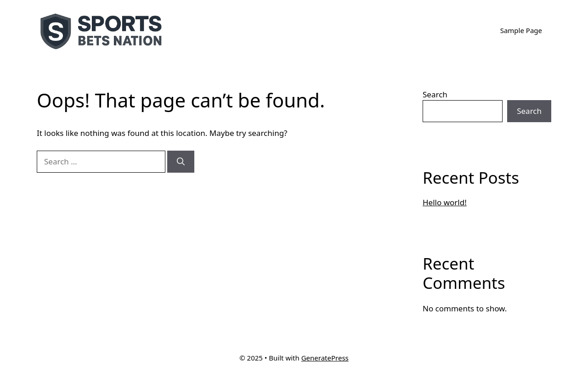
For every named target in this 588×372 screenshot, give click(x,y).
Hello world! (445, 202)
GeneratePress (325, 358)
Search (435, 94)
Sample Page (521, 30)
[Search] (181, 162)
